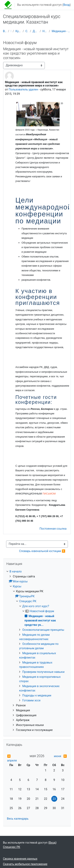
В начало (5, 31)
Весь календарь (18, 819)
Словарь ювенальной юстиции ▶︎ (42, 551)
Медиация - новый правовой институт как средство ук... (61, 31)
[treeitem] (37, 651)
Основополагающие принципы (43, 630)
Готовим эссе (31, 700)
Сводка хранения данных (20, 859)
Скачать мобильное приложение (25, 864)
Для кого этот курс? (35, 31)
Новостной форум (45, 31)
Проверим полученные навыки (43, 672)
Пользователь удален (23, 89)
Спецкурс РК (27, 31)
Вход (67, 5)
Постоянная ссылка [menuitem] (53, 529)
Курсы (11, 31)
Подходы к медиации (37, 695)
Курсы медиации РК (18, 31)
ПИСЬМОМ (49, 494)
